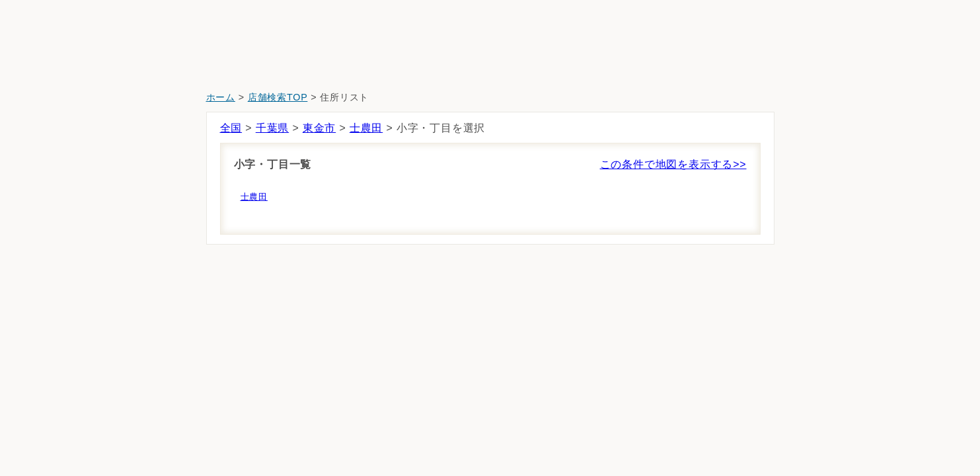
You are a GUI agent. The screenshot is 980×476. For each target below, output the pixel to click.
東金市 (319, 128)
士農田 (366, 128)
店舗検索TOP (278, 97)
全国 (231, 128)
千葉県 (272, 128)
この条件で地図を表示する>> (673, 164)
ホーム (221, 97)
